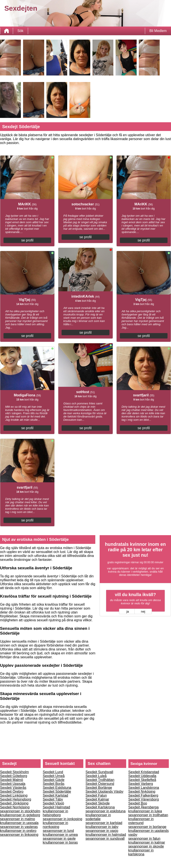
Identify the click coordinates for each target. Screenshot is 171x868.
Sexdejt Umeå (54, 776)
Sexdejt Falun (96, 795)
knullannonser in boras (60, 842)
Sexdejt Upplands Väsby (104, 792)
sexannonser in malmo (18, 819)
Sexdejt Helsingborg (16, 799)
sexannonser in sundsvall (105, 839)
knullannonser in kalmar (147, 842)
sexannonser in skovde (146, 846)
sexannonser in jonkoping (63, 819)
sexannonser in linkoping (19, 835)
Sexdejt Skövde (98, 803)
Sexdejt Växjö (54, 803)
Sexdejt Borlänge (99, 788)
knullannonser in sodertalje (98, 817)
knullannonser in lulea (145, 811)
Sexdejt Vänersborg (144, 799)
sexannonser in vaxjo (102, 831)
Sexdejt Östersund (100, 784)
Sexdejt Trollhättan (100, 780)
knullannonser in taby (102, 827)
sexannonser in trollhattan (148, 815)
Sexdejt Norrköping (15, 807)
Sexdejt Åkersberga (144, 807)
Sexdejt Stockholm (14, 772)
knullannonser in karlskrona (141, 852)
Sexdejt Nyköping (142, 792)
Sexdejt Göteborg (14, 776)
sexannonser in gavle (59, 839)
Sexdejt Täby (53, 799)
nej (143, 612)
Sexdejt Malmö (12, 780)
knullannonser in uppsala (19, 823)
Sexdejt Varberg (141, 784)
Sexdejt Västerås (13, 788)
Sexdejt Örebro (12, 792)
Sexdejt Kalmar (97, 799)
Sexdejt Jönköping (14, 803)
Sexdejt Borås (54, 784)
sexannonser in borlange (147, 827)
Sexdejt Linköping (14, 795)
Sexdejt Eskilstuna (57, 788)
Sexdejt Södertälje (57, 792)
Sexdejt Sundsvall (99, 772)
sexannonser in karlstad (104, 823)
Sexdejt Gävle (54, 780)
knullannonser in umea (60, 835)
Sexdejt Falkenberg (143, 795)
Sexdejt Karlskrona (100, 807)
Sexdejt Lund (53, 772)
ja (128, 612)
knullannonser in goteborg (20, 815)
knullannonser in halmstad (106, 835)
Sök (20, 31)
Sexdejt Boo (138, 803)
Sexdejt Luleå (96, 776)
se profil (27, 240)
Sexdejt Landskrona (144, 788)
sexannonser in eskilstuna (106, 811)
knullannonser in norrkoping (56, 825)
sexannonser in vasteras (19, 827)
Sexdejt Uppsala (13, 784)
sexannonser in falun (144, 839)
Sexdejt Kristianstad (144, 772)
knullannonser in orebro (18, 831)
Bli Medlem (158, 31)
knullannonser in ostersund (141, 821)
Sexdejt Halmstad (56, 807)
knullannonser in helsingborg (56, 813)
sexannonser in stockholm (20, 811)
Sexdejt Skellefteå (142, 780)
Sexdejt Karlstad (56, 795)
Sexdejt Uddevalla (142, 776)
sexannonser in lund (58, 831)
